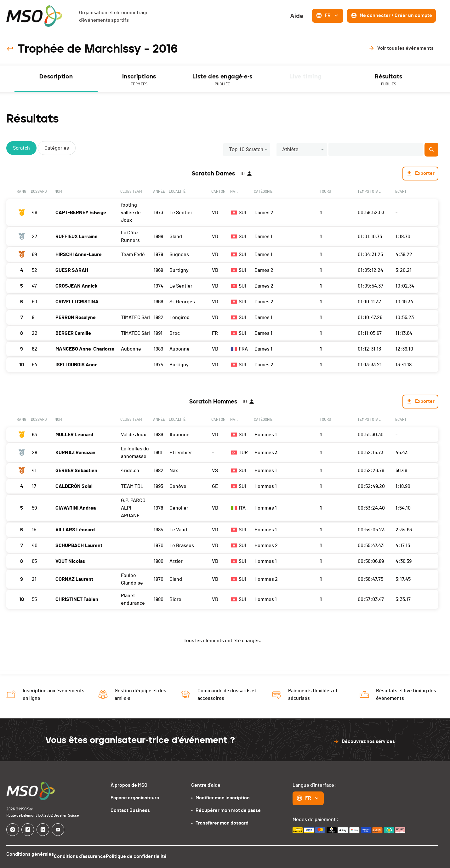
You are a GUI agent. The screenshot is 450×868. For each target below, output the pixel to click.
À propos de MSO (129, 787)
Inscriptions (139, 81)
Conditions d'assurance (85, 856)
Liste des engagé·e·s (222, 81)
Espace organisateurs (135, 800)
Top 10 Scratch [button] (246, 151)
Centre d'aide (206, 787)
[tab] (56, 80)
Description (56, 77)
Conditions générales (30, 856)
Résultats (389, 81)
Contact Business (130, 813)
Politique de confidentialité (146, 856)
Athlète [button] (290, 151)
